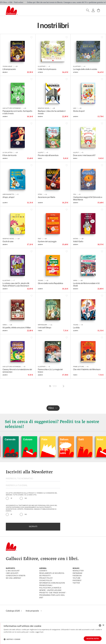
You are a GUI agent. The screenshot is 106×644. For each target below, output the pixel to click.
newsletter (78, 571)
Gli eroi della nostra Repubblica (50, 283)
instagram (77, 573)
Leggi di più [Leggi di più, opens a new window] (39, 632)
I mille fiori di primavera (47, 69)
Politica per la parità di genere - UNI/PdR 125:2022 (50, 589)
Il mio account (13, 571)
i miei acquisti (12, 573)
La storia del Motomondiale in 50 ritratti (86, 284)
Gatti (89, 439)
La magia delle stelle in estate (85, 69)
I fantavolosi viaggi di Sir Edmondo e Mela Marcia (88, 198)
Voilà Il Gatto (78, 241)
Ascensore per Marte (47, 197)
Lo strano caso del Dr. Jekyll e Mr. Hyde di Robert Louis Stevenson (16, 284)
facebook (77, 576)
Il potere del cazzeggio (47, 241)
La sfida (76, 328)
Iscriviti (33, 527)
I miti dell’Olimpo (45, 328)
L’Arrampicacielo (9, 69)
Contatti (43, 571)
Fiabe (53, 439)
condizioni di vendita (16, 576)
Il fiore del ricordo (10, 155)
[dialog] (53, 633)
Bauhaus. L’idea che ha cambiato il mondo (52, 112)
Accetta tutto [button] (93, 639)
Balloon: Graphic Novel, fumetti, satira (72, 446)
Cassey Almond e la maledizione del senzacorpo (17, 371)
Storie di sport (79, 111)
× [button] (103, 625)
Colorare (36, 439)
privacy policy (46, 578)
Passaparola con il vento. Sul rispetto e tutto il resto (17, 112)
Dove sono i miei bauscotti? (84, 155)
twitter (76, 583)
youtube (76, 578)
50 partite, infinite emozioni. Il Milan (17, 328)
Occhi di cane (8, 241)
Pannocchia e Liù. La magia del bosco (50, 371)
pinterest (77, 581)
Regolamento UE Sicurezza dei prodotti (52, 575)
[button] (12, 639)
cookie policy (46, 581)
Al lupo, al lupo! (8, 197)
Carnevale (18, 439)
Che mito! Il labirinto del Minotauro (87, 369)
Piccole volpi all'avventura (48, 155)
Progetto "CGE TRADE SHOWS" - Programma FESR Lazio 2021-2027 (53, 595)
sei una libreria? (13, 578)
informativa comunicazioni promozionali (52, 584)
